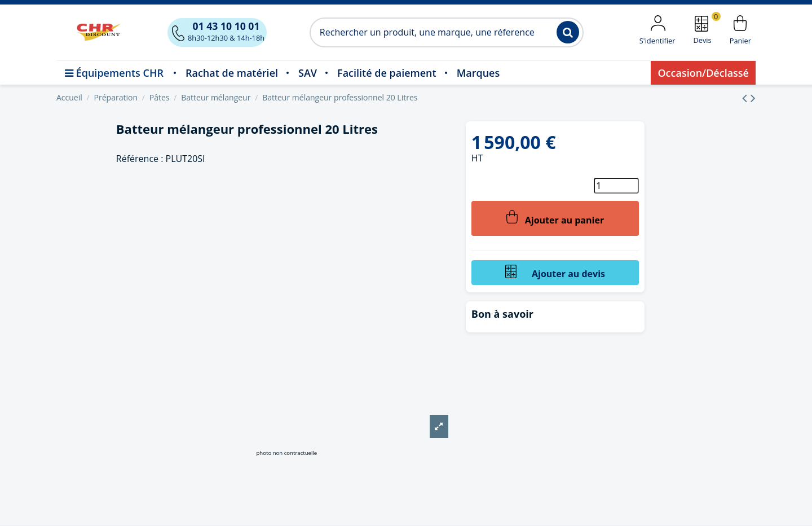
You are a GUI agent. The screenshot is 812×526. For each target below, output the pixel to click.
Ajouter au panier (555, 218)
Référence (137, 159)
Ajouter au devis (555, 272)
